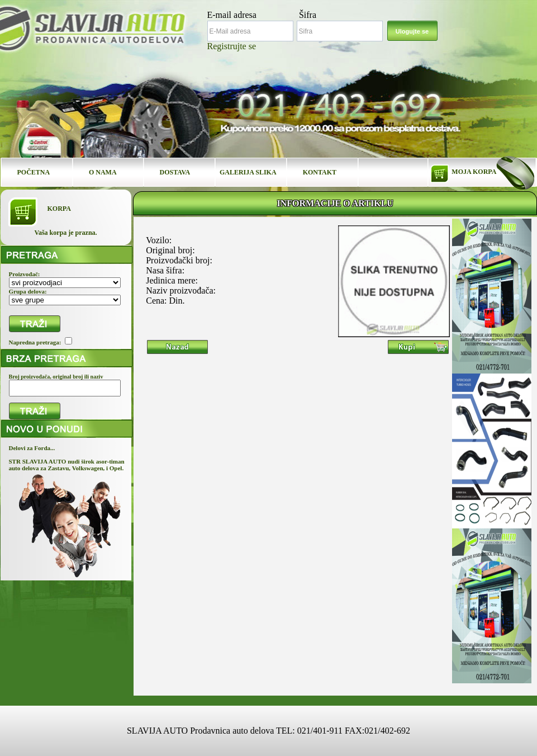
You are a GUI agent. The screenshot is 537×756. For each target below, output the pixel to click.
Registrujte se (232, 46)
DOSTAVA (175, 172)
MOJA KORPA (474, 172)
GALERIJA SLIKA (248, 172)
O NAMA (103, 172)
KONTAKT (320, 172)
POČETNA (34, 172)
